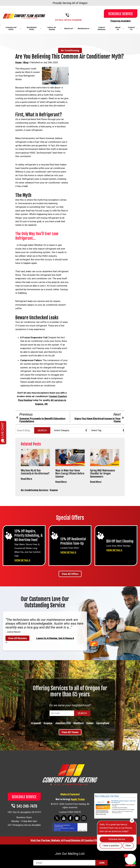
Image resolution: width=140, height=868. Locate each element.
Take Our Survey (95, 643)
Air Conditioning (70, 50)
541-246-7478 (72, 15)
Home (18, 62)
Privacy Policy (64, 826)
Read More (27, 478)
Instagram (83, 816)
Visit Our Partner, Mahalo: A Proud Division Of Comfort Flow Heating (70, 838)
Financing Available (121, 21)
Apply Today (78, 797)
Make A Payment (70, 792)
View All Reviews (17, 636)
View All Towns (70, 730)
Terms (85, 828)
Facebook (70, 816)
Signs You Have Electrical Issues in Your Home (97, 419)
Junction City (63, 721)
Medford (78, 721)
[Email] (70, 860)
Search (42, 429)
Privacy (80, 828)
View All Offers (70, 572)
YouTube (64, 816)
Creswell (36, 721)
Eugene (55, 489)
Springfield (103, 721)
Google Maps (77, 816)
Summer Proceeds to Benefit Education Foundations (43, 419)
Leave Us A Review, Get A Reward (55, 636)
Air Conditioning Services (35, 489)
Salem (90, 721)
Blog (26, 62)
